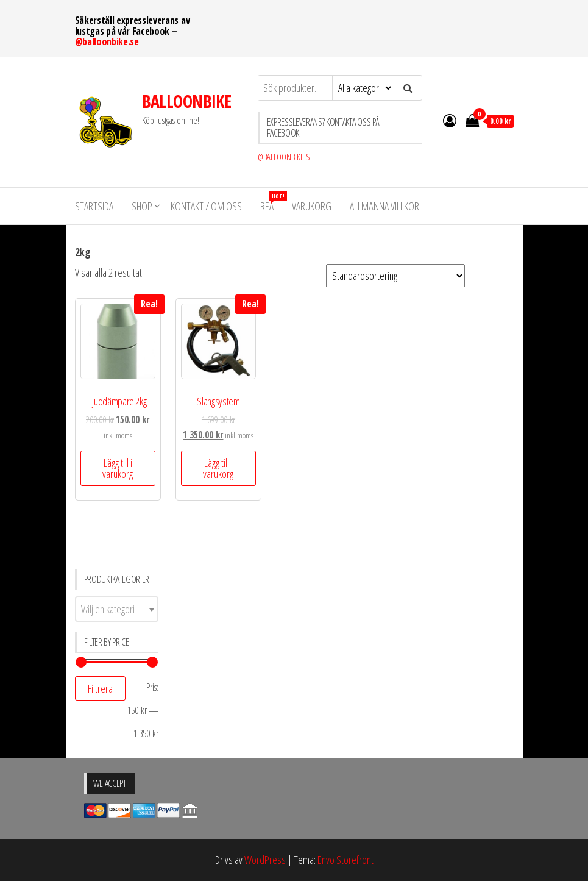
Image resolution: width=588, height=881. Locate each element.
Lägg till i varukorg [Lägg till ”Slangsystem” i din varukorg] (218, 468)
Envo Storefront (345, 860)
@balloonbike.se (107, 41)
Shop (142, 206)
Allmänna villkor (384, 206)
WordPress (265, 860)
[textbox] (117, 609)
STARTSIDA (94, 206)
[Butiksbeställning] (395, 276)
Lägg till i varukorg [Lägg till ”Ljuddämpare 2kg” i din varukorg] (118, 468)
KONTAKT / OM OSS (206, 206)
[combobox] (117, 609)
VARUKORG (312, 206)
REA (271, 202)
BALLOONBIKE (187, 101)
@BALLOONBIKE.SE (286, 157)
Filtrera (100, 688)
